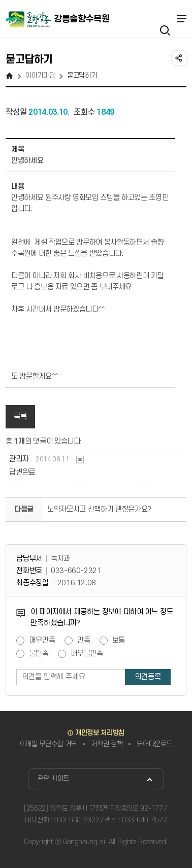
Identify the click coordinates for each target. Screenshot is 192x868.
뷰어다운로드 (154, 744)
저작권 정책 (107, 744)
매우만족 (42, 641)
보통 (119, 641)
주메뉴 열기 (181, 19)
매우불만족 (87, 654)
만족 (84, 641)
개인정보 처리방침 (100, 733)
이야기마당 (40, 75)
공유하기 (178, 57)
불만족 (39, 654)
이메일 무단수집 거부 (48, 744)
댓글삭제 (80, 460)
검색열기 (165, 19)
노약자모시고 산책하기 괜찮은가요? (99, 509)
